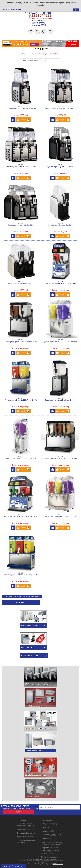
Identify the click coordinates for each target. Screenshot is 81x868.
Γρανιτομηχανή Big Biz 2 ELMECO (21, 225)
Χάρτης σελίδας (49, 831)
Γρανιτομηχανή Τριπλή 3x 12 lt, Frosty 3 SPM (21, 575)
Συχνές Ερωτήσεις (50, 824)
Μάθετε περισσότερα (12, 9)
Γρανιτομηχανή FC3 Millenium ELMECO (21, 167)
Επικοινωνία (48, 820)
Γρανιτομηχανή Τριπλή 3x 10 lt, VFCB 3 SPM (21, 517)
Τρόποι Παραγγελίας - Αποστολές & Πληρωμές (26, 825)
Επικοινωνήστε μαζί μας (13, 866)
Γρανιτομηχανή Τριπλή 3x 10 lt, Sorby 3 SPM (60, 458)
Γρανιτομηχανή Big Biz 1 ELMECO (60, 167)
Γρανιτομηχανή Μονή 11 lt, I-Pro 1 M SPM (21, 458)
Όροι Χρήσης (22, 820)
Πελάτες (46, 827)
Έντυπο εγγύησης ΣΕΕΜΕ (53, 835)
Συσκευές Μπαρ (33, 54)
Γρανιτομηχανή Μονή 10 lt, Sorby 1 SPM (60, 400)
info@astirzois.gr (52, 857)
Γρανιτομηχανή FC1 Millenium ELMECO (21, 108)
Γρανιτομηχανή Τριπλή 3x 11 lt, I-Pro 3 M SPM (60, 517)
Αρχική (24, 54)
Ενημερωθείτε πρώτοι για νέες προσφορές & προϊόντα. (20, 808)
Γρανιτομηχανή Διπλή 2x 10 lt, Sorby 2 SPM (21, 342)
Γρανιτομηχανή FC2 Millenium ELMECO (60, 108)
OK (76, 10)
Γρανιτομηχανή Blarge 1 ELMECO (60, 225)
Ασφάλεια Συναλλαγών (25, 837)
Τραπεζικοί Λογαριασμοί (26, 829)
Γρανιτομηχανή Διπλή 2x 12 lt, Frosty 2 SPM (21, 400)
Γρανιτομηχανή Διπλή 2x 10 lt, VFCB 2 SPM (60, 283)
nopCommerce (30, 864)
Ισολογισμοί (48, 838)
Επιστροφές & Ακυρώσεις (26, 833)
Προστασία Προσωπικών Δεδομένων (26, 841)
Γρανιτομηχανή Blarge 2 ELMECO (21, 283)
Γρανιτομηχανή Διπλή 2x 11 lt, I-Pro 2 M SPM (60, 342)
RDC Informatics (58, 864)
